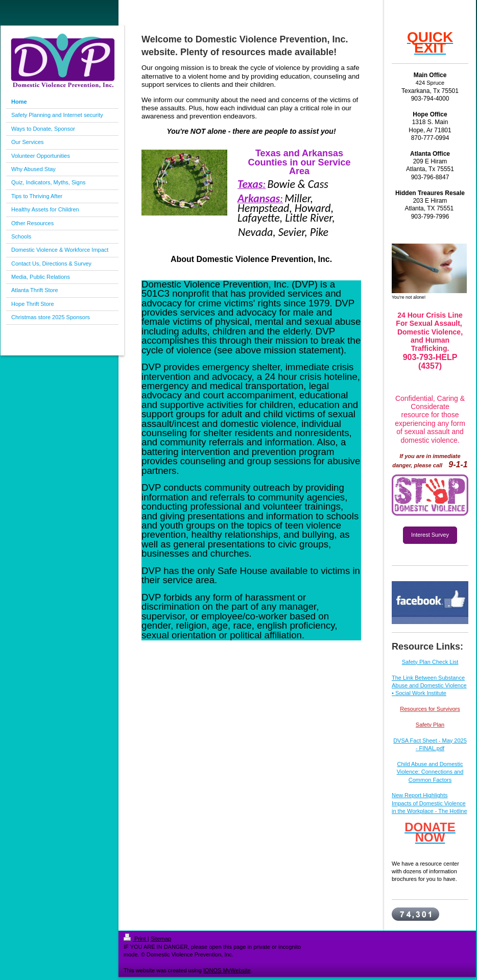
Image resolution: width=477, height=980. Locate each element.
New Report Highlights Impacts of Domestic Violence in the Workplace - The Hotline (430, 803)
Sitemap (161, 939)
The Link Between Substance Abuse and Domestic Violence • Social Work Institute (429, 686)
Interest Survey (430, 535)
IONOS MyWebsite (227, 970)
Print (136, 939)
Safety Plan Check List (430, 662)
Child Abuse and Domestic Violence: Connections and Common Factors (430, 772)
